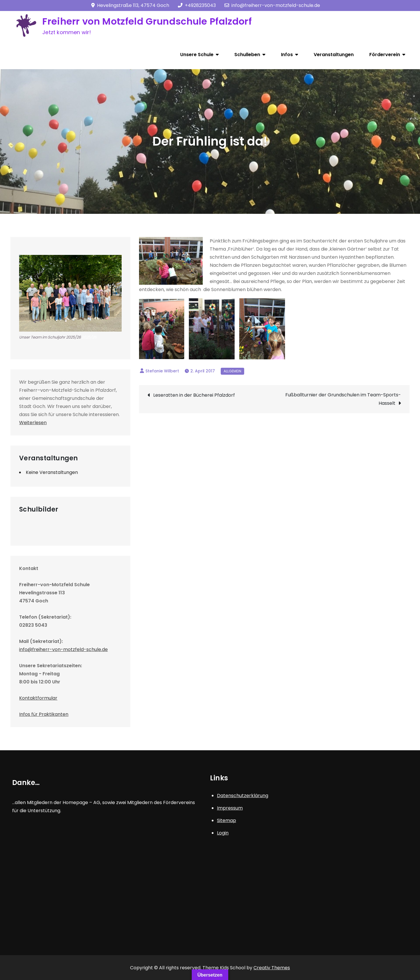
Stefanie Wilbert (162, 371)
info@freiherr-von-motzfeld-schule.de (272, 5)
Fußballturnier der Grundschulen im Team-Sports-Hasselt (343, 399)
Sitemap (227, 820)
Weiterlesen (33, 423)
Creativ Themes (272, 968)
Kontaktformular (38, 698)
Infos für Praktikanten (44, 714)
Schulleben (247, 55)
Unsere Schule (197, 55)
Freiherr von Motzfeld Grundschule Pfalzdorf (147, 21)
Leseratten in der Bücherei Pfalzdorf (194, 395)
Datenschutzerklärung (243, 796)
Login (223, 833)
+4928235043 (197, 5)
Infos (287, 55)
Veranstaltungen (334, 55)
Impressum (230, 808)
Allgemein (232, 371)
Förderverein (385, 55)
